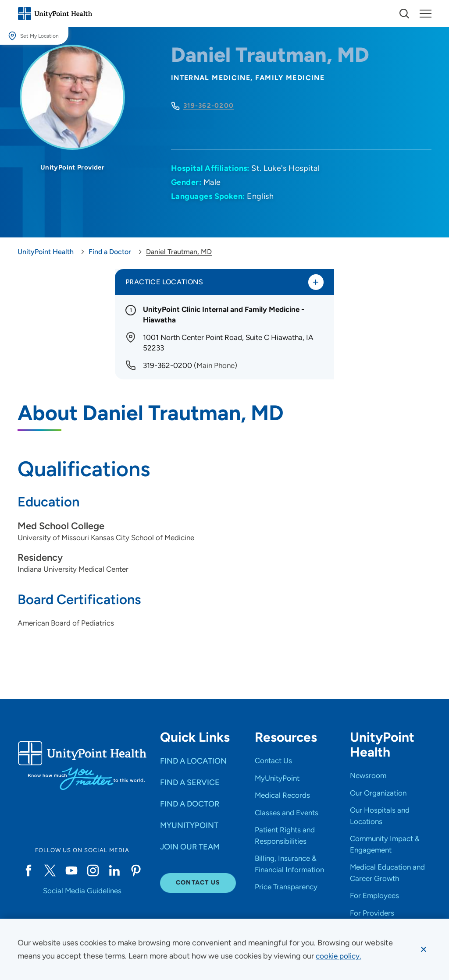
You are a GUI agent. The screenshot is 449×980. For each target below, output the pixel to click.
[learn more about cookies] (340, 956)
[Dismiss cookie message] (423, 949)
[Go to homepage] (55, 14)
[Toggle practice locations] (315, 283)
